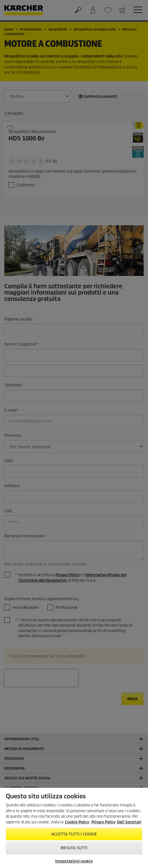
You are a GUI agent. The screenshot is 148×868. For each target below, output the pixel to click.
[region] (74, 828)
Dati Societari (129, 822)
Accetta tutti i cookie (74, 834)
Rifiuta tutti (74, 848)
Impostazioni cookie (74, 861)
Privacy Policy (103, 822)
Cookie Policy (77, 822)
